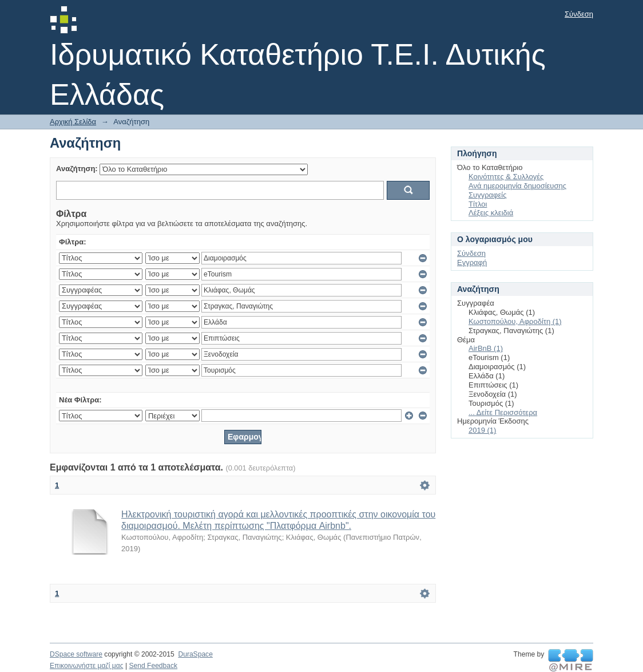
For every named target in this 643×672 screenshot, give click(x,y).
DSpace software (76, 654)
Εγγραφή (472, 262)
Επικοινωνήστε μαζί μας (87, 666)
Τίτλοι (478, 204)
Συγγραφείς (487, 195)
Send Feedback (153, 666)
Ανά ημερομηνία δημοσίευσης (517, 186)
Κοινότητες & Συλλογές (506, 177)
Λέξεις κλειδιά (491, 213)
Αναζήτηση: (77, 169)
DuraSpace (195, 654)
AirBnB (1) (486, 348)
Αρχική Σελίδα (73, 122)
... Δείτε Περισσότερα (503, 412)
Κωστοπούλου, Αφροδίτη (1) (515, 321)
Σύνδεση (579, 14)
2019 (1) (482, 430)
